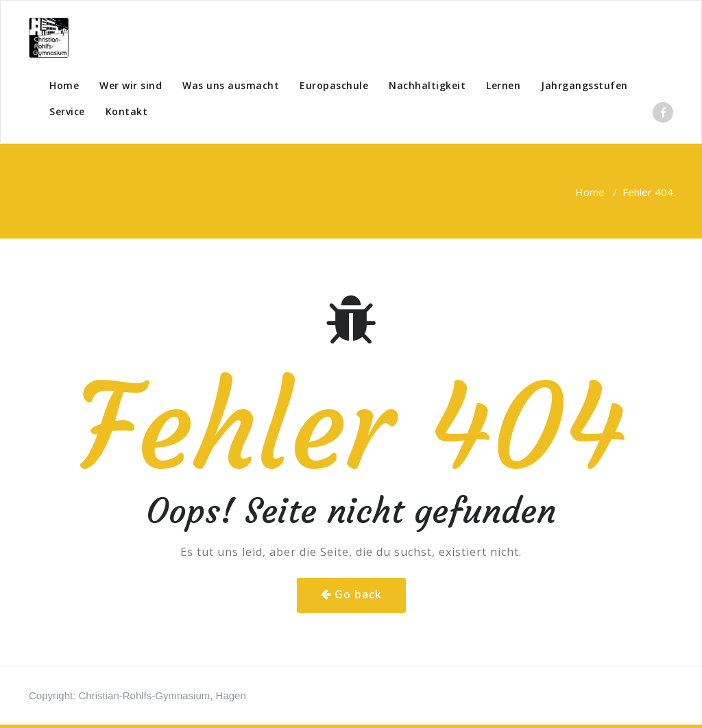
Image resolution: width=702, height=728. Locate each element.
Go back (358, 594)
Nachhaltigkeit (427, 85)
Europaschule (334, 85)
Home (64, 85)
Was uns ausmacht (231, 85)
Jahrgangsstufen (584, 85)
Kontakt (127, 111)
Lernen (503, 85)
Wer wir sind (131, 85)
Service (67, 111)
